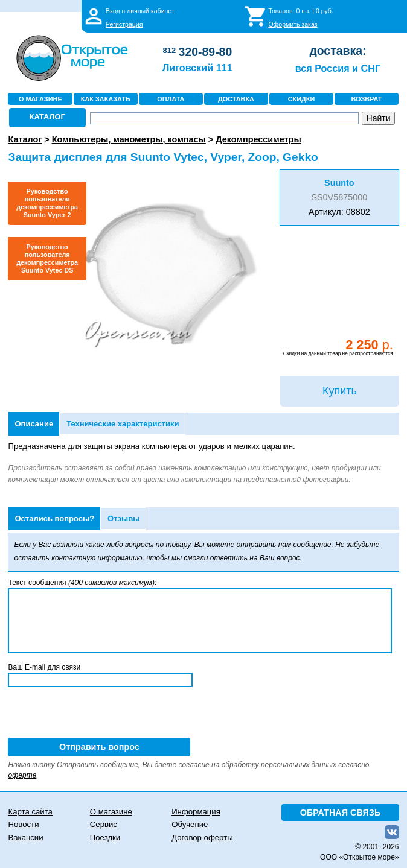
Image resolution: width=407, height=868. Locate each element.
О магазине (111, 812)
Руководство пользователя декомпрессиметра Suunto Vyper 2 (47, 203)
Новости (23, 824)
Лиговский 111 (197, 68)
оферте (22, 775)
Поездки (105, 838)
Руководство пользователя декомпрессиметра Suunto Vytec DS (47, 258)
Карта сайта (30, 812)
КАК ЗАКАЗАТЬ (106, 99)
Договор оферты (202, 838)
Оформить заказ (293, 24)
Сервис (104, 824)
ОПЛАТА (171, 99)
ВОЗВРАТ (366, 99)
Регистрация (124, 24)
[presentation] (100, 714)
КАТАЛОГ (47, 117)
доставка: (338, 51)
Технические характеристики (123, 424)
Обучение (190, 824)
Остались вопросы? (54, 518)
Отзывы (123, 518)
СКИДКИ (302, 99)
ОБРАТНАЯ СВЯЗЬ (341, 813)
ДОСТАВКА (236, 99)
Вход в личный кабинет (140, 11)
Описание (34, 424)
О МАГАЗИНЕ (40, 99)
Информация (196, 812)
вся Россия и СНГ (338, 68)
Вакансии (25, 838)
